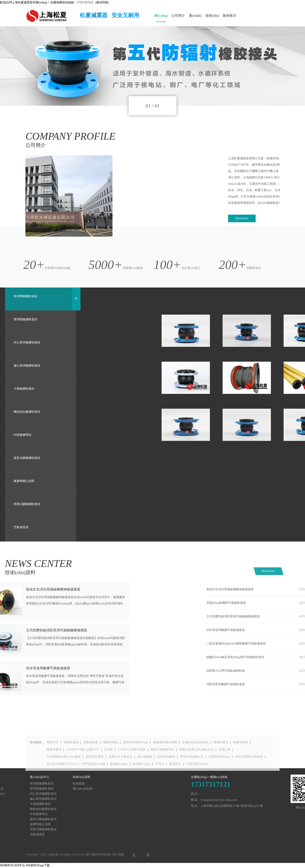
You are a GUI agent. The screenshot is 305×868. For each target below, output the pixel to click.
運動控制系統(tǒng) (135, 758)
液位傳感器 (145, 772)
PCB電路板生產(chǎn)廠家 (64, 772)
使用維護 (25, 784)
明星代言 (53, 758)
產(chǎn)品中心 (195, 18)
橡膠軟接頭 (221, 758)
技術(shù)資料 (212, 18)
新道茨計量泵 (95, 772)
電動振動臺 (91, 758)
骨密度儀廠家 (166, 772)
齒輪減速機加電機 (165, 758)
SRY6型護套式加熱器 (249, 772)
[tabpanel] (152, 66)
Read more (280, 571)
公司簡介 (178, 16)
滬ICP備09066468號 (98, 858)
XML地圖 (117, 858)
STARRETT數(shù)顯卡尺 (83, 765)
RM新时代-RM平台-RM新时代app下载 (25, 865)
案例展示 (229, 16)
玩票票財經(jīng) (219, 772)
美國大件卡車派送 (121, 772)
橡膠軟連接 (71, 758)
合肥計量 (225, 765)
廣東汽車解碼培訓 (162, 765)
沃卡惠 (108, 765)
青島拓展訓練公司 (192, 772)
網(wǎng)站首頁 (161, 18)
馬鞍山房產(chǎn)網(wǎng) (196, 765)
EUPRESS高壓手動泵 (132, 765)
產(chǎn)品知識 (29, 789)
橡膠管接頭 (111, 758)
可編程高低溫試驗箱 (195, 758)
